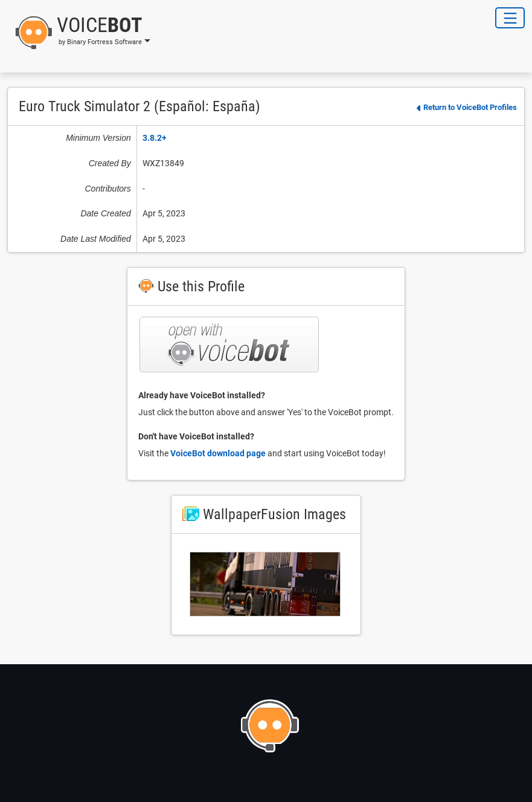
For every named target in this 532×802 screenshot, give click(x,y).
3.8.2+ (155, 138)
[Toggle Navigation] (510, 18)
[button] (79, 33)
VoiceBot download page (218, 453)
